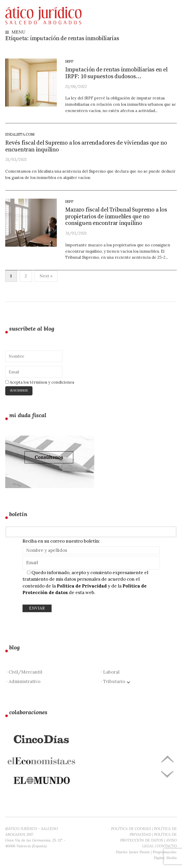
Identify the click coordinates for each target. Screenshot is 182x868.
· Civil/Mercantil (24, 672)
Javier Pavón (139, 852)
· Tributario (115, 681)
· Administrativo (23, 681)
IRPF (69, 61)
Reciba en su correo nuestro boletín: (61, 541)
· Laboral (110, 672)
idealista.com (20, 134)
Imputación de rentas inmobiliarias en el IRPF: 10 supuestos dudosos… (116, 73)
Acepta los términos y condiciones (40, 382)
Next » (46, 276)
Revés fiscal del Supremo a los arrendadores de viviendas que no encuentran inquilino (86, 146)
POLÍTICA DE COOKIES (131, 829)
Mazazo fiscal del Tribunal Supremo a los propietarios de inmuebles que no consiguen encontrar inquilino (116, 217)
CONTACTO (167, 846)
